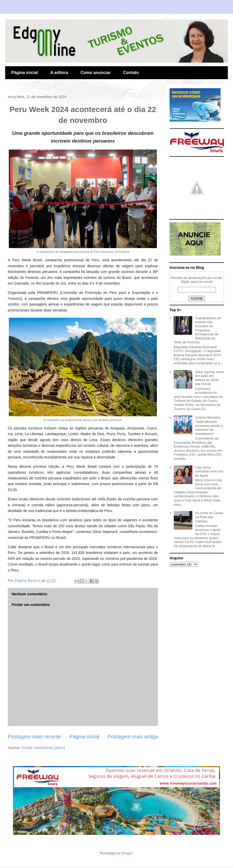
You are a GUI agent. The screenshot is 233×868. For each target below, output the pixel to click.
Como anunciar (96, 73)
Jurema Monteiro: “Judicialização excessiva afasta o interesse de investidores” (209, 425)
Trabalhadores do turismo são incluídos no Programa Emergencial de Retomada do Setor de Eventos (198, 330)
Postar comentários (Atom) (43, 748)
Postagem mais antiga (133, 737)
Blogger (127, 853)
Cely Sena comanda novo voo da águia (209, 471)
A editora (59, 73)
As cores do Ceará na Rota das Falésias (209, 517)
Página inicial (25, 73)
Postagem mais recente (34, 737)
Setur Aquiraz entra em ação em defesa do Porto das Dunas (209, 378)
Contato (131, 73)
